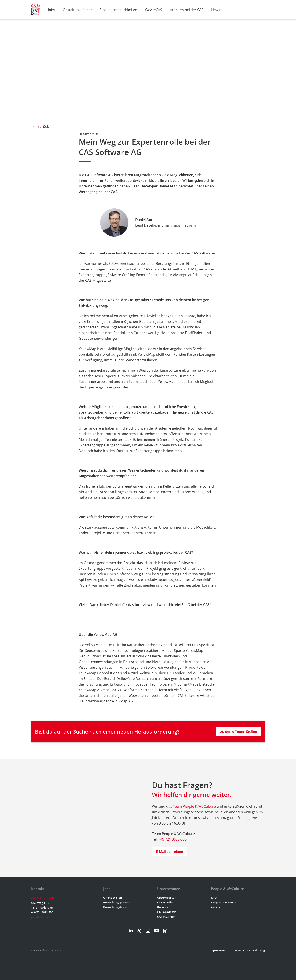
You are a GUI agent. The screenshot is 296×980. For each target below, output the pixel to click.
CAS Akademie (167, 912)
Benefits (162, 907)
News (216, 10)
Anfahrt (216, 907)
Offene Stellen (113, 898)
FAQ (214, 898)
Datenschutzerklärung (250, 950)
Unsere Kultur (166, 898)
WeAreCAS (154, 10)
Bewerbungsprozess (117, 902)
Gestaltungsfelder (77, 10)
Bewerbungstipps (115, 907)
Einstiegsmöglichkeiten (118, 10)
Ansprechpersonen (224, 902)
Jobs (51, 10)
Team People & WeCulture (194, 806)
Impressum (217, 950)
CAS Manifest (166, 902)
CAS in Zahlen (166, 917)
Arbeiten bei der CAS (187, 10)
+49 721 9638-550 (172, 839)
